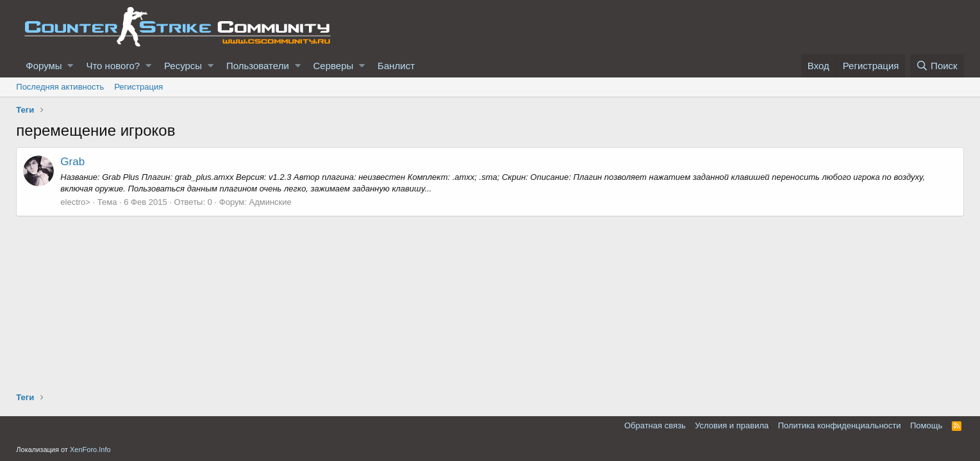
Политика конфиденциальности (840, 425)
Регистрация (138, 87)
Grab (72, 162)
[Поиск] (937, 66)
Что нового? (113, 66)
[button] (70, 66)
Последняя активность (60, 87)
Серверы (334, 66)
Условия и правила (732, 425)
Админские (270, 202)
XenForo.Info (90, 449)
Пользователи (258, 66)
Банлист (396, 66)
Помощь (926, 425)
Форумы (44, 66)
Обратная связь (655, 425)
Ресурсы (183, 66)
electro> (75, 202)
